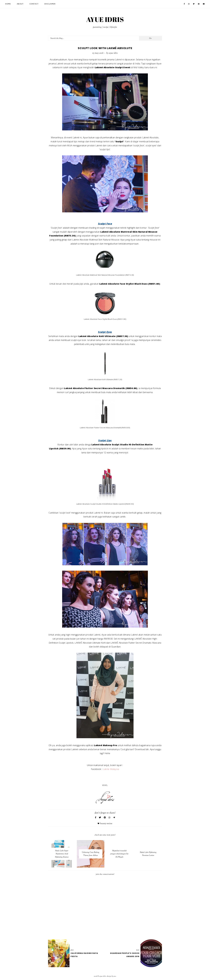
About (20, 4)
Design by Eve (111, 976)
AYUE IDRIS (105, 19)
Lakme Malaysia (111, 769)
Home (8, 4)
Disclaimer (50, 4)
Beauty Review (106, 824)
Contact (34, 4)
